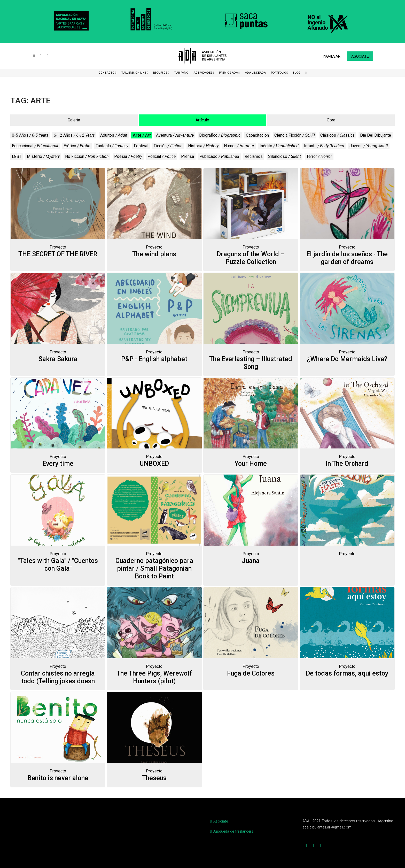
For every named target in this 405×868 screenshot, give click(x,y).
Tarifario (181, 73)
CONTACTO (107, 73)
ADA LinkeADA (255, 73)
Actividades (203, 73)
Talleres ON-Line (134, 73)
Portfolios (279, 73)
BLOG (297, 73)
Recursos (161, 73)
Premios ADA (229, 73)
